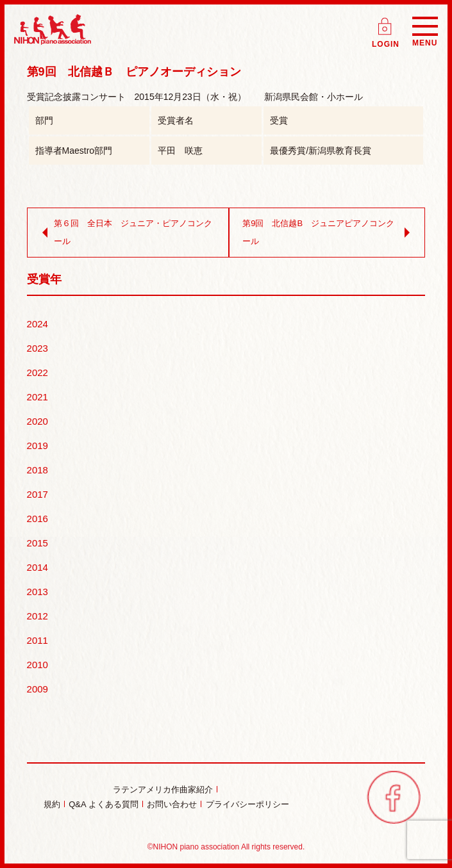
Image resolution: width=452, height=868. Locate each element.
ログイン (386, 22)
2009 (38, 689)
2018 (38, 470)
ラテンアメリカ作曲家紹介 (163, 790)
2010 (38, 665)
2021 (38, 397)
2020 (38, 421)
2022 (38, 373)
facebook (394, 797)
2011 (38, 640)
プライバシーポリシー (247, 804)
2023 (38, 348)
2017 (38, 494)
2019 (38, 446)
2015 (38, 543)
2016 (38, 519)
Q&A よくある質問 (103, 804)
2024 (38, 324)
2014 (38, 567)
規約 (52, 804)
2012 (38, 616)
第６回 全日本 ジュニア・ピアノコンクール (125, 232)
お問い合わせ (172, 804)
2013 (38, 592)
